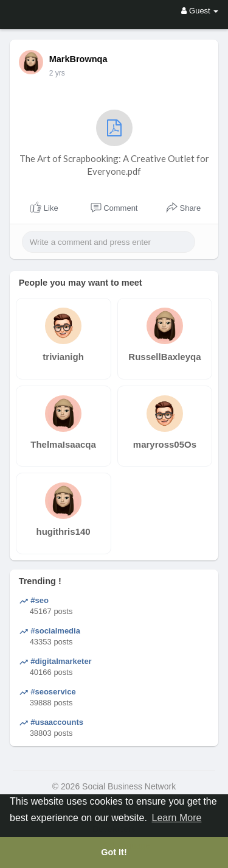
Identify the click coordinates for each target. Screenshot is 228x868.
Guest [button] (200, 11)
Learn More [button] (177, 818)
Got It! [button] (114, 852)
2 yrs (57, 73)
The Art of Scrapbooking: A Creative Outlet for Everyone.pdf (114, 143)
